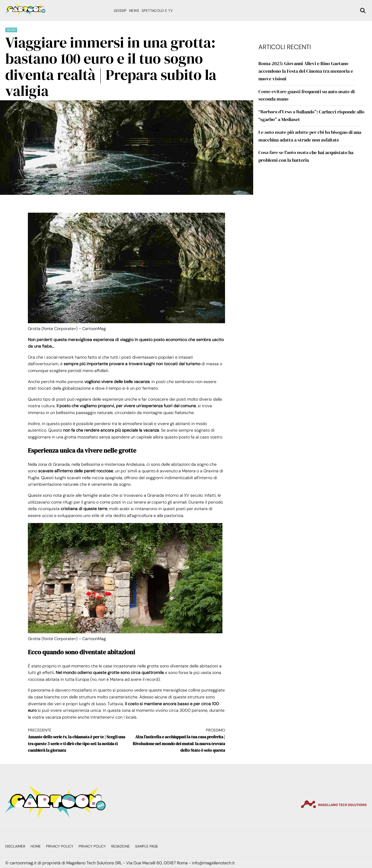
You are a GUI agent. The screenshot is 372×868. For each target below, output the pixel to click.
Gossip (120, 11)
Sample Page (147, 846)
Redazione (121, 846)
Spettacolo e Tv (157, 11)
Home (36, 846)
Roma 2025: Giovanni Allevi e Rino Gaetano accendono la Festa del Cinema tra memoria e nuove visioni (306, 71)
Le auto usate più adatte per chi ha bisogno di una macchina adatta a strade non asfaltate (310, 136)
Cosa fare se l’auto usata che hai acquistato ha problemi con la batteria (306, 156)
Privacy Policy (60, 846)
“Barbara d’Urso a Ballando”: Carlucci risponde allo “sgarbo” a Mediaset (311, 116)
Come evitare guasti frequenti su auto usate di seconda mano (307, 95)
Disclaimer (15, 846)
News (134, 11)
